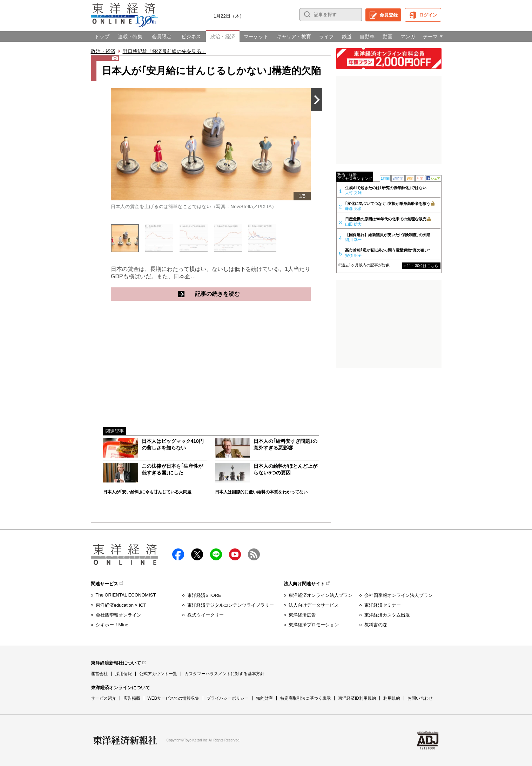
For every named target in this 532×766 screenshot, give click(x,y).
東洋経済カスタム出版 (387, 615)
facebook (178, 554)
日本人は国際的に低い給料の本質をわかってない (261, 492)
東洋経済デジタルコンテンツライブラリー (231, 605)
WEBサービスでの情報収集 (173, 698)
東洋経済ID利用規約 (357, 698)
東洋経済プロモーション (314, 625)
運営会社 (99, 674)
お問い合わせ (420, 698)
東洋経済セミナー (383, 605)
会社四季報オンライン (119, 615)
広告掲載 (132, 698)
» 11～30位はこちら (421, 266)
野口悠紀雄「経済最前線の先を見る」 (164, 51)
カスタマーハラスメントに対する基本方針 (224, 674)
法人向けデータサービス (314, 605)
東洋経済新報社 (125, 740)
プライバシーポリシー (228, 698)
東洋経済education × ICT (121, 605)
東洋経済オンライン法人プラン (321, 595)
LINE (216, 554)
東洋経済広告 (302, 615)
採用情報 (123, 674)
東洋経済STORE (204, 595)
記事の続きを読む (244, 294)
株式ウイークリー (206, 615)
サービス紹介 (103, 698)
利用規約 (392, 698)
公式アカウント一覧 (158, 674)
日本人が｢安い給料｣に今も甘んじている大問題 (147, 492)
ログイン (428, 15)
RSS (254, 554)
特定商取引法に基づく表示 (305, 698)
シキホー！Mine (112, 625)
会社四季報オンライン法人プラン (399, 595)
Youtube (235, 554)
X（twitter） (197, 554)
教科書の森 (376, 625)
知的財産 (264, 698)
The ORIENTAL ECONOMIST (126, 595)
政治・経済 (103, 51)
